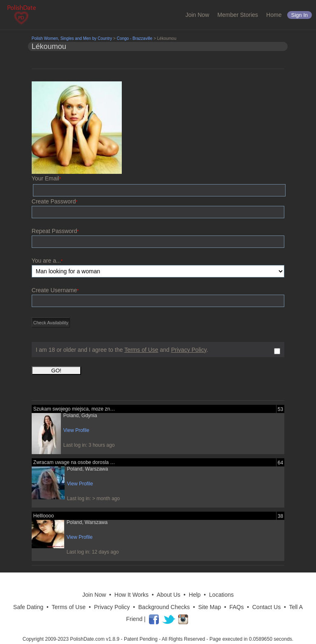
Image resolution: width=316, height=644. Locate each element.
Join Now (197, 15)
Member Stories (238, 15)
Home (274, 15)
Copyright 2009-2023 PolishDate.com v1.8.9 (71, 639)
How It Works (131, 595)
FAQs (237, 607)
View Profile (76, 430)
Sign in (300, 15)
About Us (169, 595)
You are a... (47, 261)
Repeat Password (55, 231)
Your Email (46, 178)
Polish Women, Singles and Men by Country (72, 38)
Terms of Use (141, 350)
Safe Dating (28, 607)
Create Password (55, 201)
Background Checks (164, 607)
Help (195, 595)
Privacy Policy (189, 350)
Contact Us (266, 607)
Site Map (210, 607)
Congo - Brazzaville (135, 38)
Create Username (55, 290)
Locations (221, 595)
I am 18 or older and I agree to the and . (122, 350)
